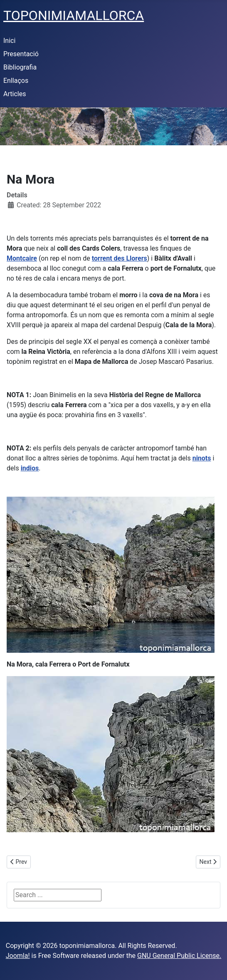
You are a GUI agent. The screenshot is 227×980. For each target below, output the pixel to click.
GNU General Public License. (179, 956)
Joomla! (18, 956)
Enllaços (16, 81)
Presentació (21, 54)
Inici (9, 41)
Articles (15, 94)
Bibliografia (20, 67)
